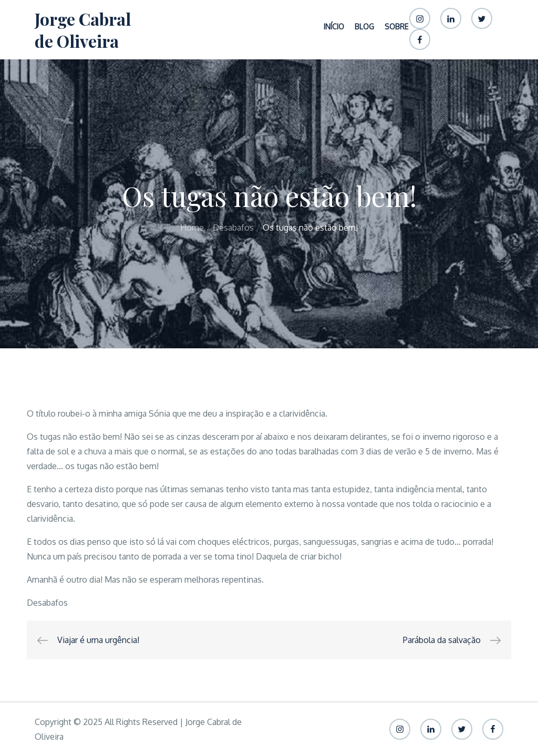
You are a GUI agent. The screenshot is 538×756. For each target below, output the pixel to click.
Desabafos (47, 603)
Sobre (396, 27)
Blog (364, 27)
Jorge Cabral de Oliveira (83, 30)
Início (334, 27)
